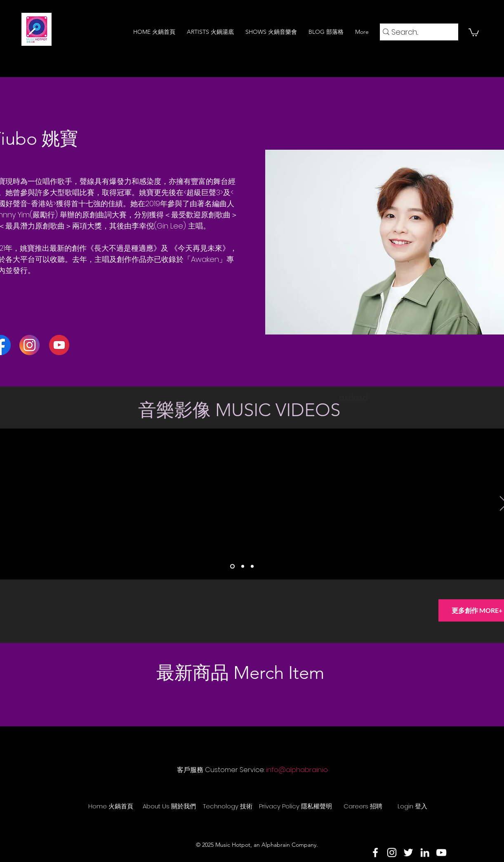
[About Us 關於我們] (169, 806)
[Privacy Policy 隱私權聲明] (296, 806)
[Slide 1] (232, 566)
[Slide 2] (243, 566)
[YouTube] (441, 853)
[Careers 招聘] (363, 806)
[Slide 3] (252, 566)
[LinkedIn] (425, 853)
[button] (474, 32)
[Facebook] (375, 853)
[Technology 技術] (228, 806)
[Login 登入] (412, 806)
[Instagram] (392, 853)
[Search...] (416, 32)
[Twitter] (408, 853)
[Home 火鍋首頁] (111, 806)
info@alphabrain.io (297, 770)
